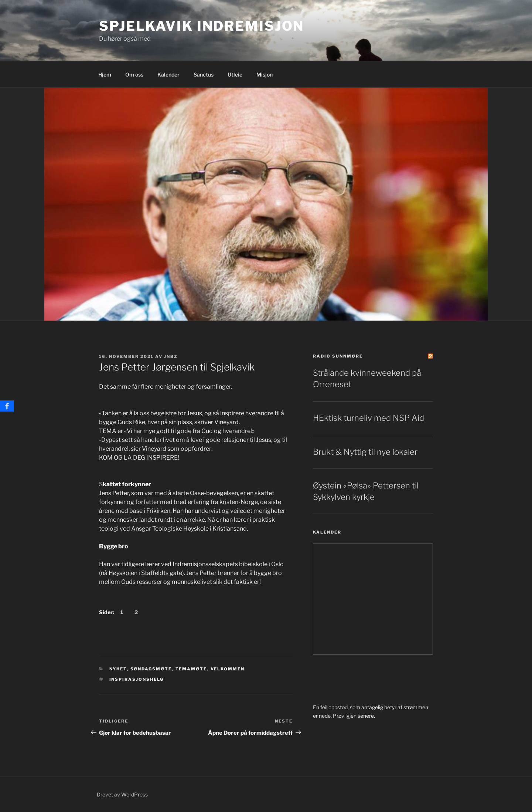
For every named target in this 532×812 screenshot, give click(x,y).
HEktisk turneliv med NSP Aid (369, 418)
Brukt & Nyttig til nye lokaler (365, 452)
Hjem (105, 75)
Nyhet (118, 669)
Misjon (265, 75)
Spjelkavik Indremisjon (202, 26)
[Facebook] (7, 406)
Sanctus (204, 75)
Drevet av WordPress (122, 794)
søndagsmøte (151, 669)
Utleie (235, 75)
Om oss (134, 75)
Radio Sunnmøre (338, 356)
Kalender (168, 75)
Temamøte (191, 669)
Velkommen (228, 669)
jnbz (171, 356)
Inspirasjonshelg (137, 679)
